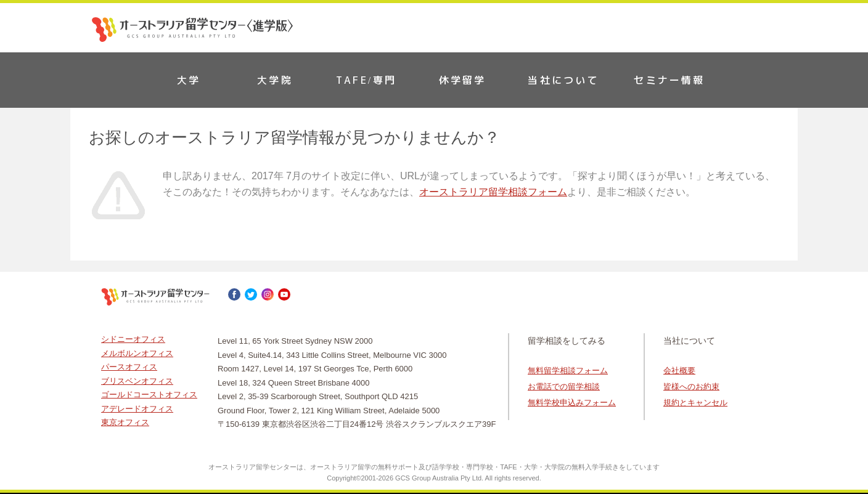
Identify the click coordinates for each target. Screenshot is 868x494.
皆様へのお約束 (691, 387)
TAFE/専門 (366, 80)
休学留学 (463, 80)
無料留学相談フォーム (568, 371)
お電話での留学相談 (564, 387)
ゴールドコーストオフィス (149, 395)
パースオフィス (129, 367)
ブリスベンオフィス (137, 381)
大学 (189, 80)
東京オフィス (125, 422)
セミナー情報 (669, 80)
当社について (563, 80)
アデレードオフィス (137, 409)
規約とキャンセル (695, 403)
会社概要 (679, 371)
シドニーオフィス (133, 339)
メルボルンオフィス (137, 353)
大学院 (275, 80)
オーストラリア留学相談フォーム (493, 192)
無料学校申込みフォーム (572, 403)
